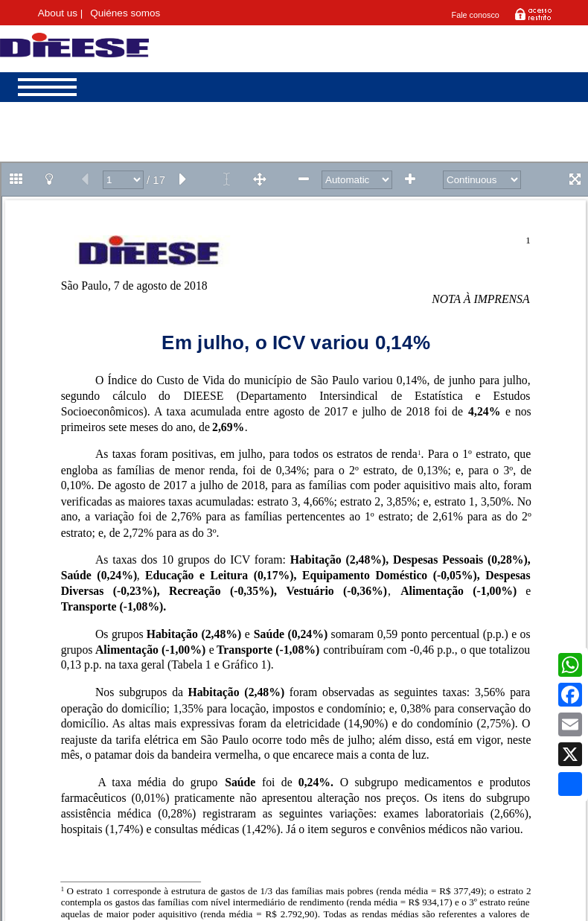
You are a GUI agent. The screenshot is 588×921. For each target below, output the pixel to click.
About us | (61, 13)
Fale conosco (476, 15)
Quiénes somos (125, 13)
